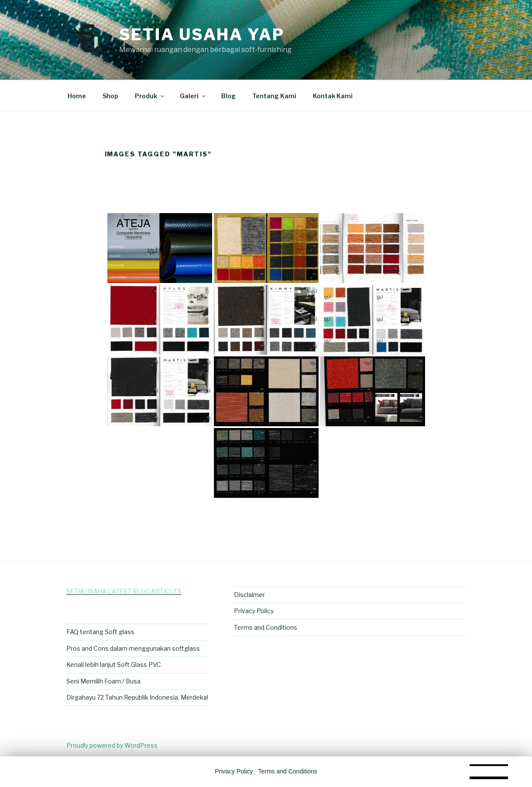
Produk (150, 96)
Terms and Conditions (266, 627)
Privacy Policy (254, 611)
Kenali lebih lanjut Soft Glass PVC (114, 664)
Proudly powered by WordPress (112, 745)
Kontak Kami (333, 96)
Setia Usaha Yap (202, 35)
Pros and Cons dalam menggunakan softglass (133, 648)
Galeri (193, 96)
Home (77, 96)
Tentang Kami (274, 96)
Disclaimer (249, 595)
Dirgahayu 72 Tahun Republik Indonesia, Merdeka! (137, 697)
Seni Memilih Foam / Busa (103, 681)
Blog (228, 96)
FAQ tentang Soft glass (100, 632)
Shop (110, 96)
